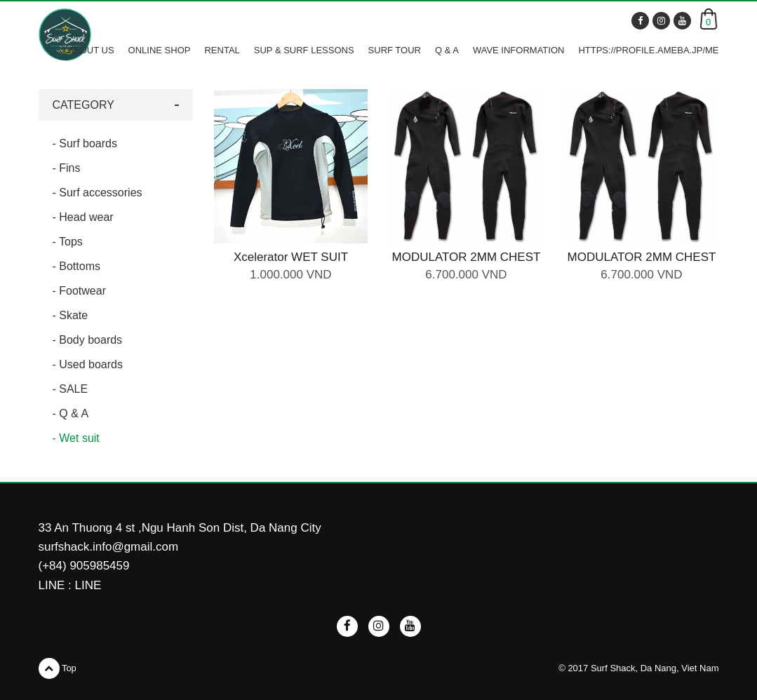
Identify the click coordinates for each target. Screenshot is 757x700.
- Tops (68, 242)
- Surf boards (85, 143)
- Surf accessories (98, 193)
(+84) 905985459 (84, 566)
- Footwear (79, 291)
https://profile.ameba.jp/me (648, 50)
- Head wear (83, 217)
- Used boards (88, 364)
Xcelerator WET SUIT (291, 257)
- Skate (71, 315)
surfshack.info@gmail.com (109, 547)
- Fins (67, 168)
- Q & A (71, 413)
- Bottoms (76, 266)
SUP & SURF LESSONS (304, 50)
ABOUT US (91, 50)
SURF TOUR (395, 50)
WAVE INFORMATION (518, 50)
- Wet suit (76, 438)
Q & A (447, 50)
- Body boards (88, 340)
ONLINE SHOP (160, 50)
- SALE (71, 389)
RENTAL (222, 50)
